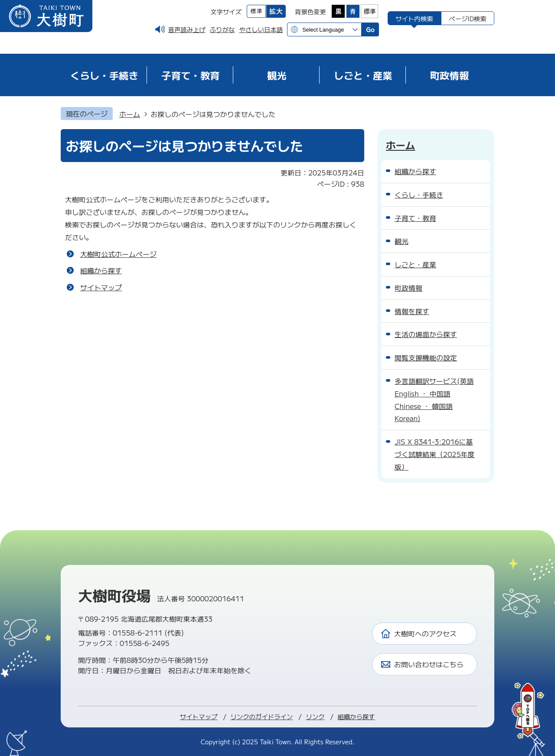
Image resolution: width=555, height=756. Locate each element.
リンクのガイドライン (261, 716)
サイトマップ (101, 287)
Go (370, 29)
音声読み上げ (187, 29)
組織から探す (101, 270)
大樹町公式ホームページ (118, 254)
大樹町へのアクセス (425, 633)
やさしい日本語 (261, 29)
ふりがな (222, 29)
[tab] (414, 18)
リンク (315, 716)
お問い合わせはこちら (429, 664)
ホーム (130, 114)
